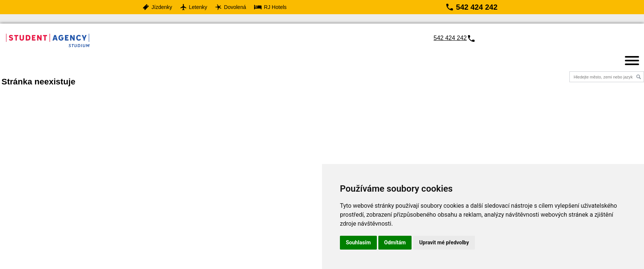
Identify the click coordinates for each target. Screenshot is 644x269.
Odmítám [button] (395, 242)
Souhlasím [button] (358, 242)
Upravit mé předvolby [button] (444, 242)
